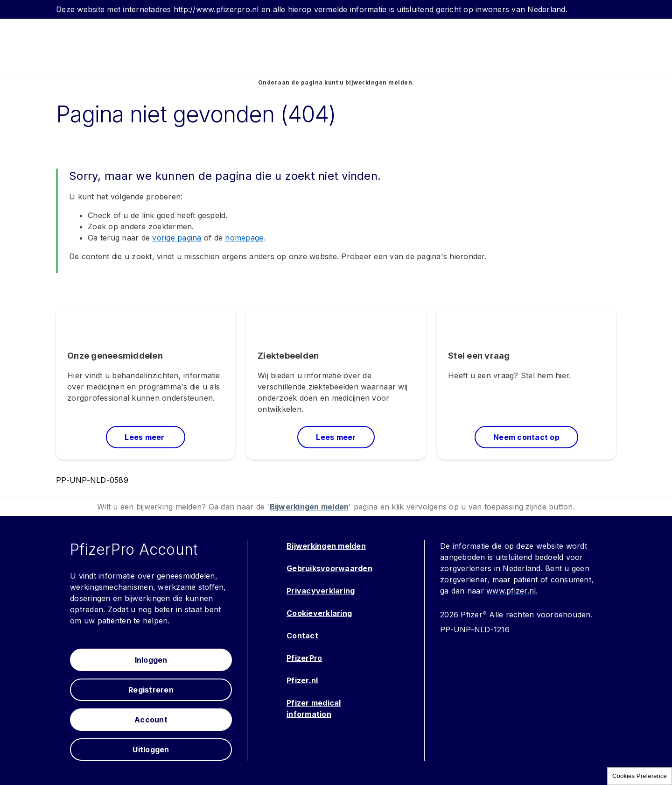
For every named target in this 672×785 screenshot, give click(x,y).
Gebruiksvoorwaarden (329, 568)
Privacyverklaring (321, 591)
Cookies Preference (640, 776)
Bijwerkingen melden (326, 546)
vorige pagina (177, 238)
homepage (244, 238)
